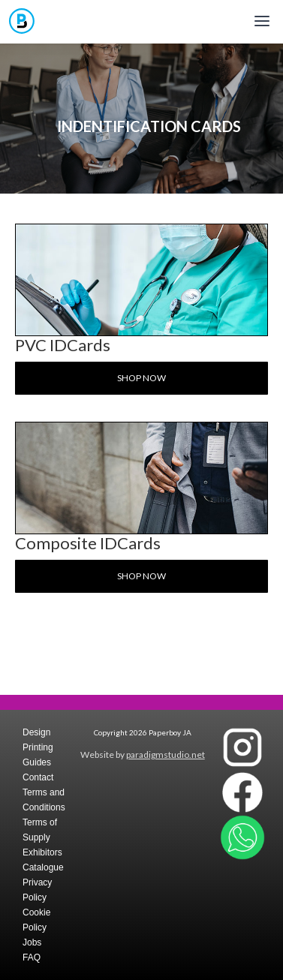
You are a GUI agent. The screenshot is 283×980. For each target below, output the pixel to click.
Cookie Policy (36, 920)
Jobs (32, 942)
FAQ (32, 957)
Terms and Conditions (44, 800)
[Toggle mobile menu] (262, 21)
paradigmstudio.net (166, 755)
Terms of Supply (40, 830)
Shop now (141, 378)
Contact (38, 777)
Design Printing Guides (38, 747)
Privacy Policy (37, 890)
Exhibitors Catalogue (43, 860)
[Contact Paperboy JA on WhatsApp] (242, 837)
